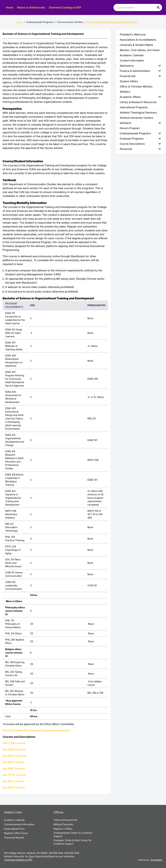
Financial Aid (140, 76)
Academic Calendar (14, 820)
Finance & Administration (140, 71)
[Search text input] (138, 7)
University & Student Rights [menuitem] (136, 45)
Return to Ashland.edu (31, 7)
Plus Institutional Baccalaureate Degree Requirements (36, 730)
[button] (158, 7)
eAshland (140, 123)
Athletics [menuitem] (125, 92)
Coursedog (156, 860)
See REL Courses (13, 781)
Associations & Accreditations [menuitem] (138, 40)
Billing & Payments (63, 824)
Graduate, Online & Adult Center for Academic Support (72, 842)
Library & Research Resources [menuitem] (138, 102)
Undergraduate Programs (140, 133)
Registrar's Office (63, 829)
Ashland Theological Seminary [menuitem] (138, 113)
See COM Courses (14, 743)
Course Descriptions (140, 144)
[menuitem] (141, 66)
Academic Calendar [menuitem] (132, 55)
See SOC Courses (14, 788)
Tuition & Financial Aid (65, 820)
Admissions (140, 66)
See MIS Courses (13, 762)
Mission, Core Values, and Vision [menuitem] (140, 50)
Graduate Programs (140, 139)
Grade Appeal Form (14, 829)
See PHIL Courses (14, 768)
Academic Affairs (140, 97)
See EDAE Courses (14, 749)
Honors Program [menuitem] (130, 128)
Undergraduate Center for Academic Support (73, 835)
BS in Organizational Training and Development (112, 22)
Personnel (140, 149)
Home (10, 7)
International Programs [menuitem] (134, 107)
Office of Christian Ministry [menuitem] (136, 87)
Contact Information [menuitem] (132, 60)
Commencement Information (19, 824)
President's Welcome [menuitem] (133, 34)
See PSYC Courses (14, 775)
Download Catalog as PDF (65, 7)
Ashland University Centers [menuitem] (136, 118)
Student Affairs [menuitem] (129, 81)
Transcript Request (14, 838)
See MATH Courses (15, 756)
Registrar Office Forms (16, 833)
